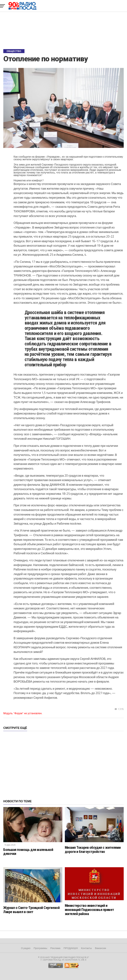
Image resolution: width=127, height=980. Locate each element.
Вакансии (100, 948)
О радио (26, 948)
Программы (40, 948)
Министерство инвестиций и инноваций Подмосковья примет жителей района (89, 910)
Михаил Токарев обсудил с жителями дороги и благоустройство (93, 850)
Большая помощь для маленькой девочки (28, 852)
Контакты (86, 948)
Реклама (55, 948)
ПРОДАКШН (71, 948)
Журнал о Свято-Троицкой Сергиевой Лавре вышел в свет (31, 910)
